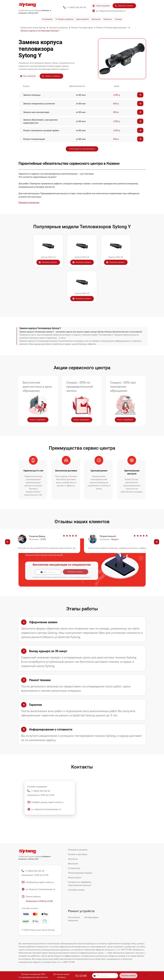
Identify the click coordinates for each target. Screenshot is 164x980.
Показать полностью (29, 202)
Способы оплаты (76, 890)
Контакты (108, 19)
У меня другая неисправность (82, 149)
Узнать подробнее (37, 420)
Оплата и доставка (78, 854)
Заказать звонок (124, 6)
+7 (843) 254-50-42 (76, 7)
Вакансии (96, 19)
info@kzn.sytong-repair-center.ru (45, 802)
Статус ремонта (101, 6)
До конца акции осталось (61, 976)
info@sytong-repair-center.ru (38, 882)
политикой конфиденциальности (80, 577)
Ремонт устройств (66, 19)
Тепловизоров (91, 917)
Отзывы (118, 19)
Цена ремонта (83, 19)
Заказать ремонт (48, 262)
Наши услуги (75, 877)
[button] (8, 542)
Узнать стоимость (51, 76)
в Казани (46, 10)
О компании (47, 19)
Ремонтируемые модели (80, 873)
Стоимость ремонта (78, 850)
